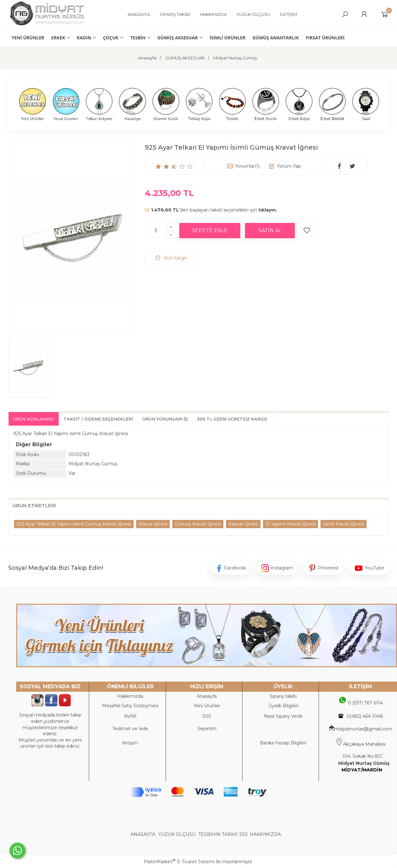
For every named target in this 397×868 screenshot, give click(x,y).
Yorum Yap (289, 166)
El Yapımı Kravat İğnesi (291, 524)
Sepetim (207, 729)
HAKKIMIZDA (265, 834)
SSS (244, 834)
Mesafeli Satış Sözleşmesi (130, 706)
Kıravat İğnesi (243, 524)
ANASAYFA (143, 834)
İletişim (130, 743)
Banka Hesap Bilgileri (283, 743)
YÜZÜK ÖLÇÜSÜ (177, 834)
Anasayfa (207, 696)
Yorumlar (247, 166)
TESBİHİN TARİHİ (218, 834)
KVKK (130, 716)
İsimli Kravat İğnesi (344, 524)
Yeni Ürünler (207, 706)
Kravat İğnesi (153, 524)
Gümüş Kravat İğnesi (198, 524)
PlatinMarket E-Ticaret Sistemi (179, 862)
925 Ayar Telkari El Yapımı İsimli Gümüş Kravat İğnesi (74, 524)
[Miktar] (156, 231)
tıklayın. (268, 210)
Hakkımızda (130, 696)
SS (208, 716)
